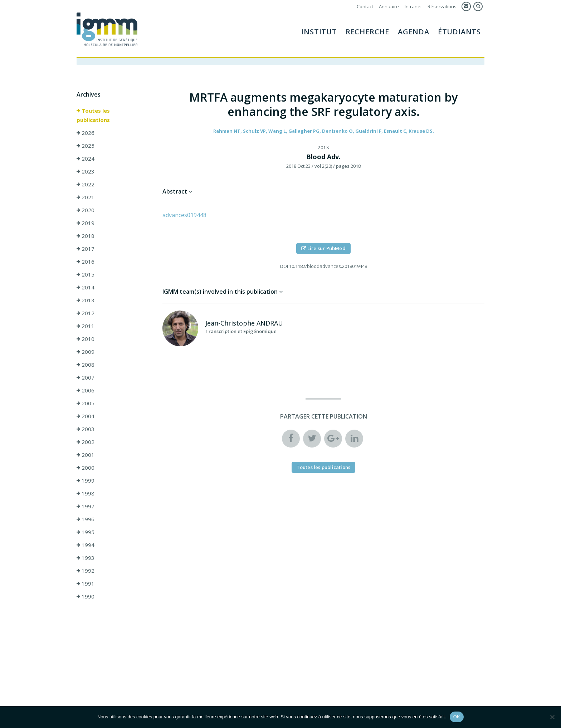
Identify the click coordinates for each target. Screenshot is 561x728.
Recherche (367, 32)
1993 (86, 558)
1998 (86, 493)
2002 (86, 442)
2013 (86, 300)
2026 (86, 133)
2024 (86, 158)
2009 (86, 352)
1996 (86, 519)
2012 (86, 313)
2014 (86, 287)
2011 (86, 326)
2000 (86, 468)
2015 (86, 274)
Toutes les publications (93, 115)
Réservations (442, 6)
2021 (86, 197)
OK (457, 717)
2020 (86, 210)
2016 (86, 262)
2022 (86, 184)
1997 (86, 506)
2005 (86, 403)
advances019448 (184, 215)
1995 (86, 532)
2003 (86, 429)
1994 (86, 545)
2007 (86, 377)
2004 (86, 416)
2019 (86, 223)
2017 (86, 249)
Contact (365, 6)
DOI (284, 266)
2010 (86, 339)
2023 (86, 171)
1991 (86, 583)
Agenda (414, 32)
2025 (86, 146)
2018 (86, 236)
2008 (86, 365)
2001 (86, 455)
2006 (86, 390)
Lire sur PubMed (323, 248)
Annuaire (389, 6)
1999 (86, 480)
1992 (86, 571)
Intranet (413, 6)
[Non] (552, 717)
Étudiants (459, 32)
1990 (86, 596)
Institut (319, 32)
